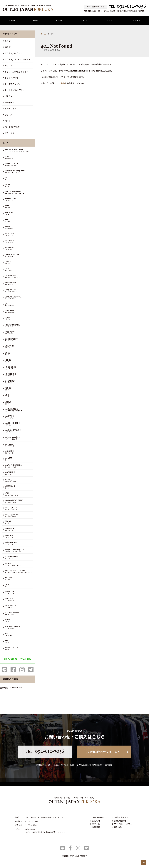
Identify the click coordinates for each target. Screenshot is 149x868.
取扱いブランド (120, 817)
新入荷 (7, 41)
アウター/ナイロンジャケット (17, 59)
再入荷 (7, 47)
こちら (62, 83)
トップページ (97, 817)
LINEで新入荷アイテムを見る (18, 659)
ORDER (108, 21)
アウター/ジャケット (13, 53)
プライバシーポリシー (123, 824)
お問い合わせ (119, 821)
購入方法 (117, 827)
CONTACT (135, 21)
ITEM (36, 21)
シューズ (8, 115)
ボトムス (8, 96)
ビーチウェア (10, 108)
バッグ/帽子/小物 (11, 127)
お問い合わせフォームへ (108, 752)
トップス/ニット (11, 78)
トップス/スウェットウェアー (17, 72)
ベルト (7, 121)
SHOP (84, 21)
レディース (9, 102)
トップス (8, 66)
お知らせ (95, 821)
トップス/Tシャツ (12, 84)
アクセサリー (10, 133)
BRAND (60, 21)
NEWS (12, 21)
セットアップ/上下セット (15, 90)
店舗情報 (95, 827)
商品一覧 (95, 824)
